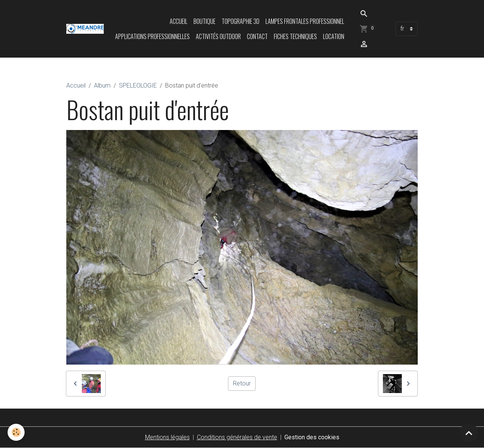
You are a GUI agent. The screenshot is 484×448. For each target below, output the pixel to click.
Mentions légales (167, 437)
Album (102, 85)
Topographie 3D (240, 21)
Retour (242, 383)
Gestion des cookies (312, 437)
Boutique (205, 21)
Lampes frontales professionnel (305, 21)
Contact (257, 36)
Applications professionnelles (152, 36)
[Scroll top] (469, 433)
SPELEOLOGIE (138, 85)
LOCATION (334, 36)
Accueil (179, 21)
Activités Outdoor (218, 36)
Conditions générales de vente (237, 437)
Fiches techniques (295, 36)
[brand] (85, 29)
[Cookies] (16, 432)
